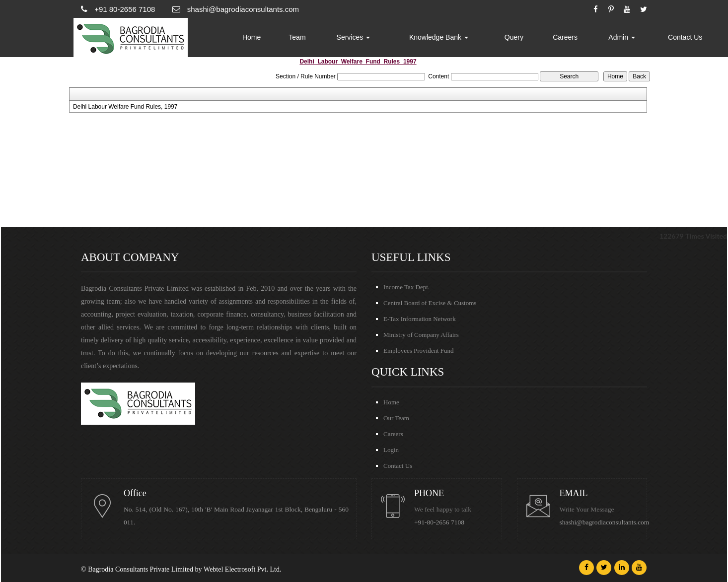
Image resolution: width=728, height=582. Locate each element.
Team (297, 37)
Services (354, 37)
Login (391, 450)
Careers (565, 37)
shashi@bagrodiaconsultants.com (605, 522)
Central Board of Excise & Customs (430, 303)
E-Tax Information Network (420, 319)
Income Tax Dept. (406, 287)
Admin (622, 37)
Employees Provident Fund (419, 351)
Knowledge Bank (439, 37)
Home (252, 37)
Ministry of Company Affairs (421, 335)
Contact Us (685, 37)
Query (514, 37)
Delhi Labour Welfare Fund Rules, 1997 (125, 107)
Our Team (396, 418)
